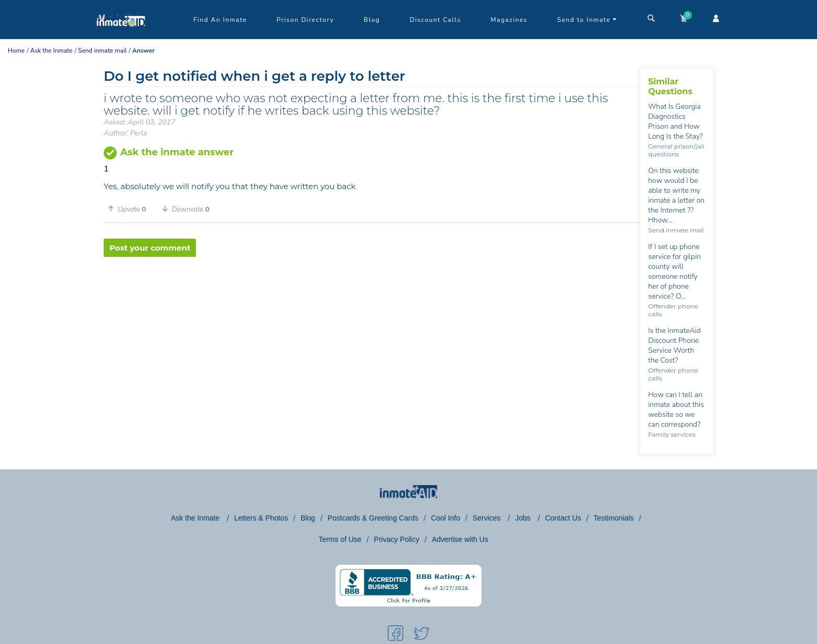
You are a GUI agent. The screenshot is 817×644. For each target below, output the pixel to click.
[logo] (121, 36)
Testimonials (614, 518)
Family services (672, 434)
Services (488, 518)
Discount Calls (435, 20)
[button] (131, 209)
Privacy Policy (397, 539)
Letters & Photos (261, 518)
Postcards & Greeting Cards (373, 518)
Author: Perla (125, 133)
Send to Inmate (587, 20)
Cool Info (445, 518)
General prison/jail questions (676, 150)
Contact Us (563, 518)
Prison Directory (305, 20)
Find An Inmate (220, 20)
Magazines (509, 20)
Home (16, 51)
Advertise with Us (460, 539)
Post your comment (150, 248)
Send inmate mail (676, 230)
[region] (372, 291)
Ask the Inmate (196, 518)
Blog (372, 20)
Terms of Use (340, 539)
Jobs (523, 518)
